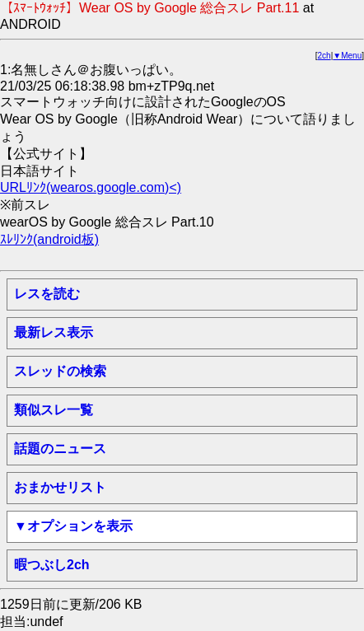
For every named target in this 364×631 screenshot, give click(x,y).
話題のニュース (60, 449)
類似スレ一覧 (54, 410)
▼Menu (347, 56)
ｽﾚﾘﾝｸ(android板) (49, 239)
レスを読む (47, 294)
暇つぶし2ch (52, 565)
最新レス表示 (54, 332)
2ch (324, 56)
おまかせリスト (60, 487)
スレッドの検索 (60, 371)
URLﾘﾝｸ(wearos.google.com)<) (91, 187)
